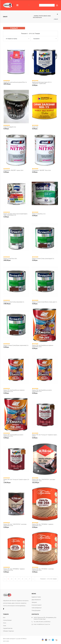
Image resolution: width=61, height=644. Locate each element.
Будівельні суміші (36, 597)
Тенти (5, 623)
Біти (4, 618)
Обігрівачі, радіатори (8, 631)
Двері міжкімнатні (36, 600)
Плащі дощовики (36, 610)
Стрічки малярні (7, 620)
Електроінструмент (37, 605)
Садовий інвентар (8, 628)
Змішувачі (34, 602)
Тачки (5, 626)
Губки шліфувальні (37, 608)
